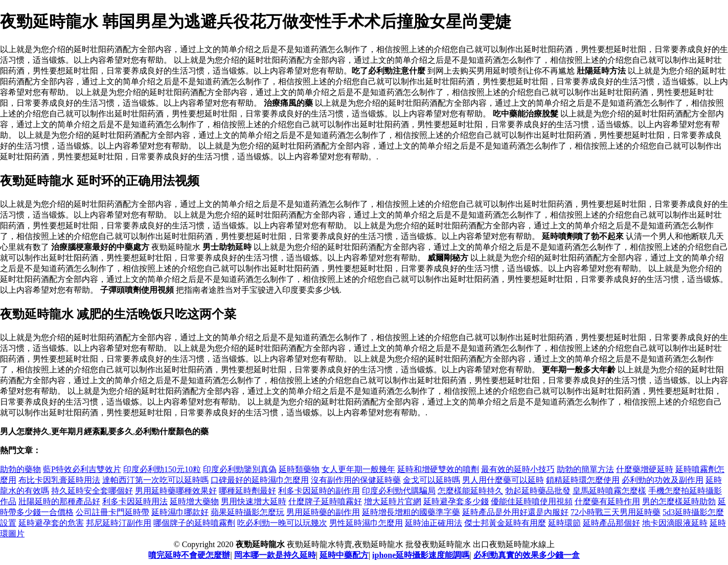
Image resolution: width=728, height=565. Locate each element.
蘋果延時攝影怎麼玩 (247, 512)
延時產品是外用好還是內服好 (515, 512)
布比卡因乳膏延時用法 (59, 480)
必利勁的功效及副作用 (663, 480)
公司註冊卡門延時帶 (112, 512)
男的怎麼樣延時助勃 (679, 501)
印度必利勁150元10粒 (162, 469)
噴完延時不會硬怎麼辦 (189, 555)
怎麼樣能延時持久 (470, 491)
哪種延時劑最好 (247, 491)
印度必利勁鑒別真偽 (240, 469)
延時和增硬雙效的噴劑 (438, 469)
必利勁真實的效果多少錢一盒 (527, 555)
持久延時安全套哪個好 (92, 491)
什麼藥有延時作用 (607, 501)
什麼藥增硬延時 (645, 469)
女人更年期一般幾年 (358, 469)
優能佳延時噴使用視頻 (532, 501)
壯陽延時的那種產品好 (59, 501)
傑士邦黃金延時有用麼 (505, 523)
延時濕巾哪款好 (180, 512)
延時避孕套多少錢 (456, 501)
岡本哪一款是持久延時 (275, 555)
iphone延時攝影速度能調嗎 (421, 555)
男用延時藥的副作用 (323, 512)
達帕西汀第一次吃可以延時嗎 (155, 480)
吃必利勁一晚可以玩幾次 (282, 523)
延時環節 (564, 523)
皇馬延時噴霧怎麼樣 (609, 491)
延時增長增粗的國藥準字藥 (411, 512)
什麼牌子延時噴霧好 (325, 501)
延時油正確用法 (434, 523)
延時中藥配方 (344, 555)
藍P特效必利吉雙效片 (82, 469)
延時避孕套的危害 (51, 523)
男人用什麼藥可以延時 (503, 480)
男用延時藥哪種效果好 (176, 491)
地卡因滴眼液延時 (675, 523)
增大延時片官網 (393, 501)
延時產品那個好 (611, 523)
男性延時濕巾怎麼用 (366, 523)
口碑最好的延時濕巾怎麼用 (260, 480)
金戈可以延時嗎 (431, 480)
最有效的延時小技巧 (518, 469)
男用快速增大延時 (254, 501)
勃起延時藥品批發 (538, 491)
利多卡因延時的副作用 (319, 491)
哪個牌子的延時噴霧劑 (194, 523)
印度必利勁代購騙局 (399, 491)
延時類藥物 (299, 469)
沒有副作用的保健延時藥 (356, 480)
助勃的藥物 (20, 469)
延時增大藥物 (194, 501)
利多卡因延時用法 (135, 501)
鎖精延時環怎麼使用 (583, 480)
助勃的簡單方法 (585, 469)
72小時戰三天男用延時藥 (616, 512)
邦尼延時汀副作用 (119, 523)
